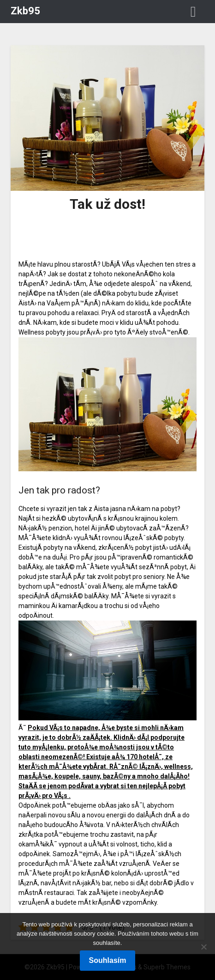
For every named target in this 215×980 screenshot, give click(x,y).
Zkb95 (25, 11)
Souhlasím (108, 960)
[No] (203, 947)
